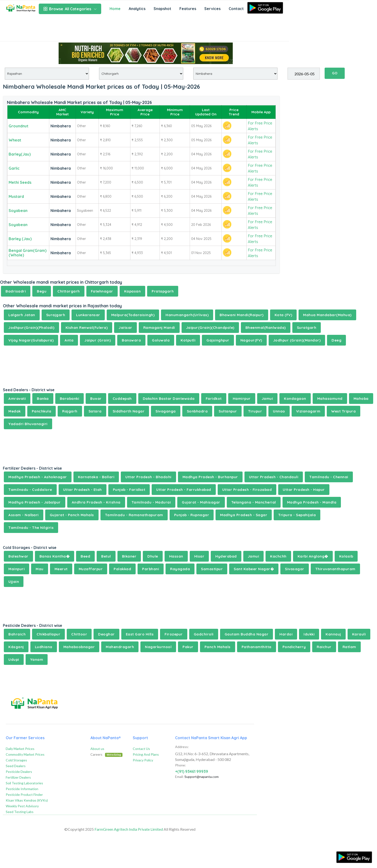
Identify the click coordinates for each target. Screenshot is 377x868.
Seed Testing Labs (20, 812)
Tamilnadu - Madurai (151, 502)
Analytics (137, 9)
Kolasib (346, 556)
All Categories (70, 9)
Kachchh (278, 556)
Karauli (359, 634)
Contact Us (141, 749)
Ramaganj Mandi (159, 328)
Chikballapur (48, 634)
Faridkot (214, 399)
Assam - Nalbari (24, 515)
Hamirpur (242, 399)
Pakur (188, 647)
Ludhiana (44, 647)
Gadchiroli (204, 634)
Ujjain (14, 582)
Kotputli (188, 340)
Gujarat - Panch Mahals (72, 515)
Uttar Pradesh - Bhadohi (148, 477)
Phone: (180, 765)
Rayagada (180, 569)
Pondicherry (294, 647)
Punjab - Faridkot (129, 490)
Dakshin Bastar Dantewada (169, 399)
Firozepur (174, 634)
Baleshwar (18, 556)
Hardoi (286, 634)
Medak (15, 411)
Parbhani (151, 569)
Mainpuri (17, 569)
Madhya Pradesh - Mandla (312, 502)
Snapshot (162, 9)
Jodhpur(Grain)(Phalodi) (31, 328)
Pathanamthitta (257, 647)
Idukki (309, 634)
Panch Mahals (218, 647)
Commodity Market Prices (25, 754)
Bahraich (17, 634)
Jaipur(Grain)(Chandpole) (210, 328)
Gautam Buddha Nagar (247, 634)
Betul (106, 556)
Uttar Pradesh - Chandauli (274, 477)
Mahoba (361, 399)
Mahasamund (330, 399)
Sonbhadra (197, 411)
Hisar (199, 556)
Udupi (14, 659)
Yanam (37, 659)
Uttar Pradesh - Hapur (304, 490)
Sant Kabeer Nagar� (254, 569)
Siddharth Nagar (129, 411)
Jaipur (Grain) (98, 340)
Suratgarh (307, 328)
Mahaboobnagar (79, 647)
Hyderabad (226, 556)
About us (97, 749)
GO (335, 73)
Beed (85, 556)
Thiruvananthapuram (335, 569)
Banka (43, 399)
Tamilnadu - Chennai (329, 477)
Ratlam (349, 647)
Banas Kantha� (55, 556)
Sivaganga (166, 411)
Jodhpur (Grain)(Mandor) (297, 340)
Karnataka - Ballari (96, 477)
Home (115, 9)
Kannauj (333, 634)
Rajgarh (70, 411)
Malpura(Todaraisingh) (133, 315)
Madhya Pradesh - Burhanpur (210, 477)
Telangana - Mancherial (254, 502)
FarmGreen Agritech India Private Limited (129, 829)
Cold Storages (16, 760)
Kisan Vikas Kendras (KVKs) (27, 800)
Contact (236, 9)
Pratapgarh (163, 291)
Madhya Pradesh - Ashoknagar (38, 477)
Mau (40, 569)
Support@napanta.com (202, 777)
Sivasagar (295, 569)
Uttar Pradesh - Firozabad (247, 490)
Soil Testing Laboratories (24, 783)
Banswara (131, 340)
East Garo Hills (140, 634)
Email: (179, 777)
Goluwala (161, 340)
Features (188, 9)
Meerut (61, 569)
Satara (95, 411)
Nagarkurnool (158, 647)
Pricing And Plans (146, 754)
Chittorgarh (69, 291)
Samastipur (212, 569)
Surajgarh (56, 315)
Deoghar (106, 634)
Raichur (324, 647)
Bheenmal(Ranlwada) (266, 328)
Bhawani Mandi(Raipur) (242, 315)
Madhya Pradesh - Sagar (244, 515)
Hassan (176, 556)
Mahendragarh (120, 647)
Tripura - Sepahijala (297, 515)
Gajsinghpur (218, 340)
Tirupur (255, 411)
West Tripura (344, 411)
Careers (106, 754)
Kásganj (16, 647)
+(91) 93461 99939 (192, 771)
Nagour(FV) (251, 340)
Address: (182, 747)
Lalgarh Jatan (22, 315)
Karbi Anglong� (313, 556)
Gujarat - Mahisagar (201, 502)
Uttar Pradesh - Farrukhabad (184, 490)
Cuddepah (122, 399)
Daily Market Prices (20, 749)
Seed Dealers (16, 766)
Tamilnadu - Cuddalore (30, 490)
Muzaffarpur (91, 569)
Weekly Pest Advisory (22, 806)
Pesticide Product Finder (24, 795)
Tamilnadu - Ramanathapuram (134, 515)
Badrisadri (16, 291)
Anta (69, 340)
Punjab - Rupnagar (192, 515)
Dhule (153, 556)
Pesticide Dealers (19, 772)
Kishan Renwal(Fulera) (87, 328)
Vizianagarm (308, 411)
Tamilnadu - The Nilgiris (31, 528)
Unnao (279, 411)
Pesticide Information (22, 789)
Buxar (96, 399)
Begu (42, 291)
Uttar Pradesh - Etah (83, 490)
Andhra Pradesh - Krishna (96, 502)
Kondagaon (295, 399)
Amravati (17, 399)
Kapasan (133, 291)
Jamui (267, 399)
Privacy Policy (143, 760)
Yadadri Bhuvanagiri (28, 424)
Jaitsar (125, 328)
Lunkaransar (88, 315)
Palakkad (122, 569)
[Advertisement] (144, 29)
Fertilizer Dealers (18, 777)
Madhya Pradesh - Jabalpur (35, 502)
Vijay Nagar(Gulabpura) (31, 340)
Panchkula (42, 411)
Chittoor (79, 634)
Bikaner (129, 556)
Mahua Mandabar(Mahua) (327, 315)
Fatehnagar (102, 291)
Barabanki (70, 399)
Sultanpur (228, 411)
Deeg (336, 340)
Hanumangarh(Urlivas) (187, 315)
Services (212, 9)
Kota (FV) (283, 315)
